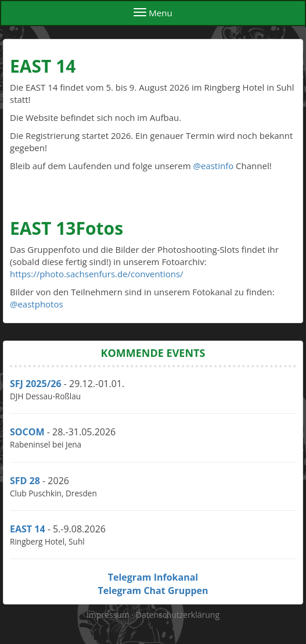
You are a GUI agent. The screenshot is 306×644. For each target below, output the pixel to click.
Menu (153, 13)
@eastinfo (213, 166)
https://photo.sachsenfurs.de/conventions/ (97, 274)
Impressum (109, 615)
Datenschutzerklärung (178, 615)
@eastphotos (37, 304)
